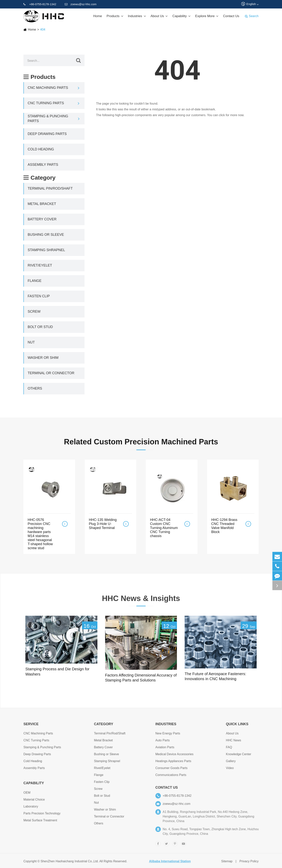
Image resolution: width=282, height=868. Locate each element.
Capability (181, 16)
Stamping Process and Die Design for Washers (57, 672)
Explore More (207, 16)
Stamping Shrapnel (46, 250)
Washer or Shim (43, 358)
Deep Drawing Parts (47, 134)
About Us (159, 16)
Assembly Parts (43, 165)
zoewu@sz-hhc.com (81, 4)
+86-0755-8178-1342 (40, 4)
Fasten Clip (39, 296)
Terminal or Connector (51, 373)
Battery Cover (42, 219)
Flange (35, 281)
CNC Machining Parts (48, 88)
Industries (137, 16)
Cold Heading (41, 149)
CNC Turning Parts (46, 103)
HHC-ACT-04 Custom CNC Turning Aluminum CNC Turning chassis (164, 528)
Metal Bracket (42, 204)
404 (43, 30)
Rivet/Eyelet (40, 265)
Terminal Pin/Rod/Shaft (50, 188)
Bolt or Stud (40, 327)
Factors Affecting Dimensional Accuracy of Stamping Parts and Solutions (141, 678)
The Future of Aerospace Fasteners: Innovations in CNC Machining (215, 676)
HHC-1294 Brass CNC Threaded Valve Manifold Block (224, 526)
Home (97, 16)
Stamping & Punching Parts (48, 119)
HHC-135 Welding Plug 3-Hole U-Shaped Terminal (103, 524)
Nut (31, 342)
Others (35, 388)
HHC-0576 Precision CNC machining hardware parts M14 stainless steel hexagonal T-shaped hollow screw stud (40, 534)
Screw (34, 312)
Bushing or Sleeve (46, 235)
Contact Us (231, 16)
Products (115, 16)
